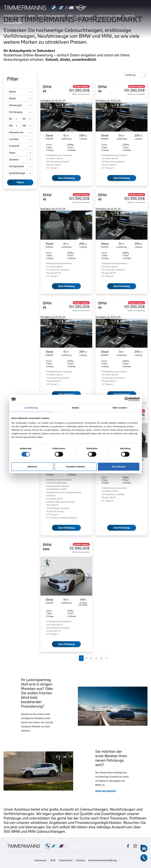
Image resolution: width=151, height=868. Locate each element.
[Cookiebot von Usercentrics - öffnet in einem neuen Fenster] (127, 399)
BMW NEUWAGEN (106, 791)
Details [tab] (75, 408)
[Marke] (20, 92)
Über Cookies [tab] (120, 408)
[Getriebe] (20, 139)
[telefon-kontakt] (144, 858)
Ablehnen (32, 467)
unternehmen (13, 23)
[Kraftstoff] (20, 146)
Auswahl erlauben (75, 467)
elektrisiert (85, 16)
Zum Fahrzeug (66, 178)
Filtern (20, 182)
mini (71, 16)
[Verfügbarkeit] (20, 166)
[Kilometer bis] (20, 132)
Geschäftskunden (109, 16)
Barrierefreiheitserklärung (103, 860)
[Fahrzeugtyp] (20, 112)
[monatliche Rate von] (13, 126)
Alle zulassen (119, 467)
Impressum (41, 860)
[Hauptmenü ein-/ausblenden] (5, 32)
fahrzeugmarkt (14, 16)
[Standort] (20, 160)
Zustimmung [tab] (31, 408)
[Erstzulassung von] (13, 119)
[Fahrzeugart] (20, 105)
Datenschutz (66, 860)
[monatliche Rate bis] (27, 126)
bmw (31, 16)
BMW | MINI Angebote (51, 16)
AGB (53, 860)
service (130, 16)
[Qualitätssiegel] (20, 173)
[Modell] (20, 98)
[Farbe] (20, 153)
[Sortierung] (136, 75)
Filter (13, 79)
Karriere (81, 860)
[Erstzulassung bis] (27, 119)
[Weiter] (106, 658)
